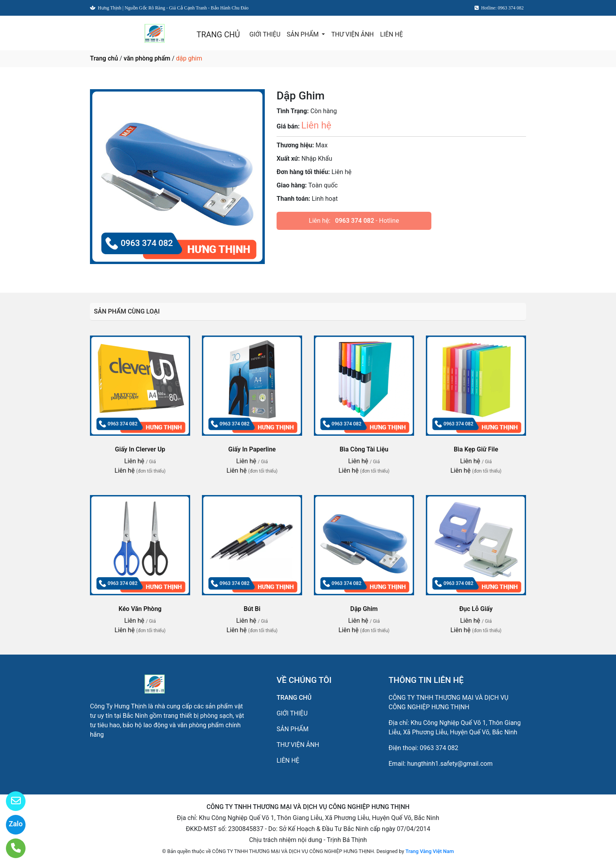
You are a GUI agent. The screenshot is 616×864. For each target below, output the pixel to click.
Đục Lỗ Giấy (476, 609)
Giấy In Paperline (252, 449)
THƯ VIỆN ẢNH (352, 34)
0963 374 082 (355, 221)
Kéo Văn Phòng (140, 609)
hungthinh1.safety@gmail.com (450, 764)
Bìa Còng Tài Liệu (364, 449)
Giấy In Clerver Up (140, 449)
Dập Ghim (364, 609)
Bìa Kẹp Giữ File (476, 449)
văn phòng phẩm (147, 58)
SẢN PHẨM (303, 34)
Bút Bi (252, 609)
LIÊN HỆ (392, 34)
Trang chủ (104, 58)
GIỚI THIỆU (265, 34)
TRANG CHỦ (218, 35)
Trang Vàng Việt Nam (430, 851)
